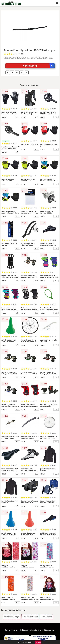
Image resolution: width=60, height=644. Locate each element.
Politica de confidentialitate (31, 630)
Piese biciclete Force (30, 617)
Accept (38, 642)
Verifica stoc (39, 66)
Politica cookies (48, 630)
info (17, 117)
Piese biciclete (46, 617)
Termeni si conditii (12, 630)
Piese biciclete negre (11, 617)
